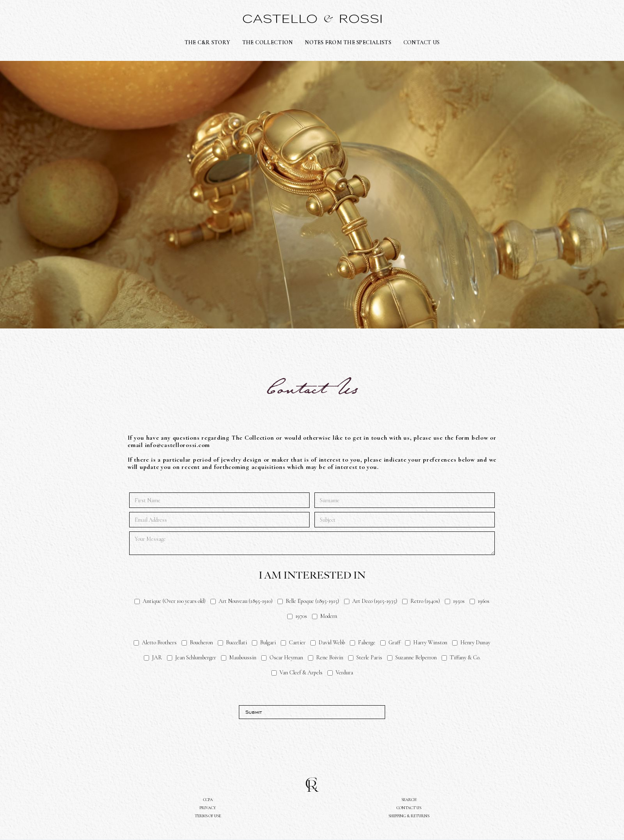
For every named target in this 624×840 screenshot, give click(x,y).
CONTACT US (422, 42)
